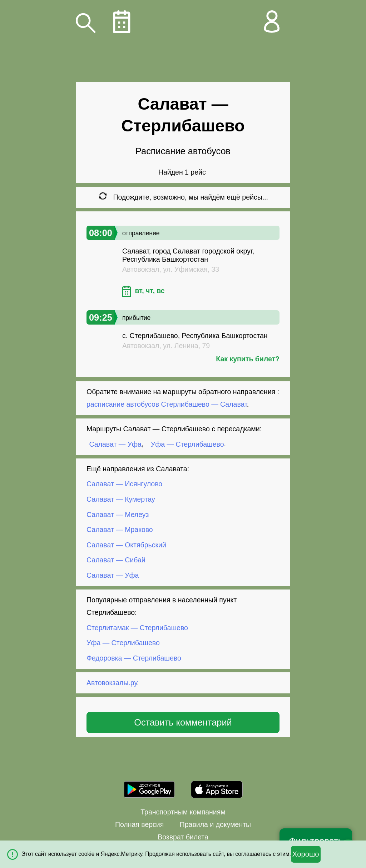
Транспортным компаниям (183, 812)
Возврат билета (183, 837)
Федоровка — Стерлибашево (134, 658)
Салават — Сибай (116, 560)
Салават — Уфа (115, 444)
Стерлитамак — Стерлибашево (137, 627)
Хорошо (306, 854)
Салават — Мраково (120, 530)
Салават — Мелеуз (118, 514)
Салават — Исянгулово (124, 484)
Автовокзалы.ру (112, 683)
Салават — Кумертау (121, 499)
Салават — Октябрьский (126, 545)
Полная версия (139, 824)
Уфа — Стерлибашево (187, 444)
